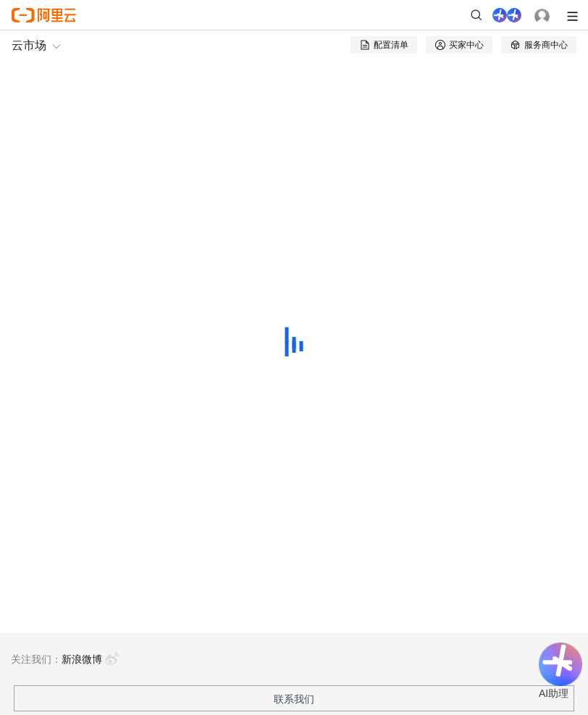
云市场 (29, 45)
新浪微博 (91, 659)
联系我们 (294, 699)
